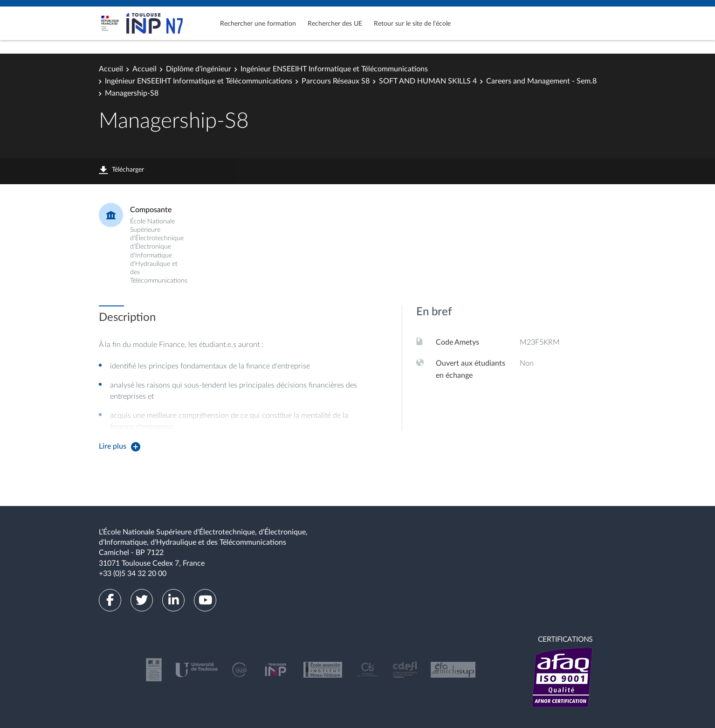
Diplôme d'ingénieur (199, 69)
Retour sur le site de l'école (412, 24)
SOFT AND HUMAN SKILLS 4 (428, 81)
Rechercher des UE (335, 24)
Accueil (111, 69)
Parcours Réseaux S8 (336, 81)
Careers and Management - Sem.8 (541, 81)
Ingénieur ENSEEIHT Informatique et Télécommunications (334, 69)
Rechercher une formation (258, 24)
